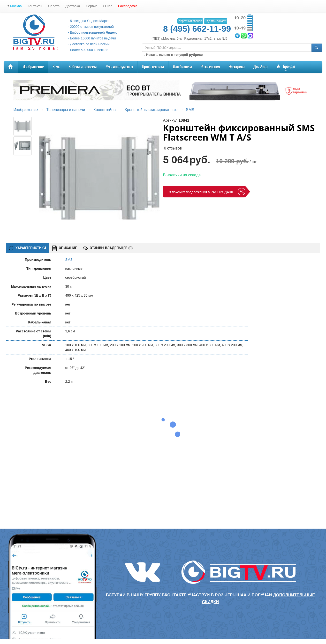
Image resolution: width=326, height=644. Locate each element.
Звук (56, 67)
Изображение (33, 67)
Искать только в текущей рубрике (172, 55)
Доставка (73, 6)
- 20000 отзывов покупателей (91, 27)
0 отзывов (173, 148)
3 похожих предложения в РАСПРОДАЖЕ (202, 192)
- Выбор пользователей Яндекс (93, 32)
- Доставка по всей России (89, 44)
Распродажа (128, 6)
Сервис (91, 6)
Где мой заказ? (216, 21)
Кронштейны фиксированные (151, 110)
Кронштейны (105, 110)
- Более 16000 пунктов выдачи (92, 38)
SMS (190, 110)
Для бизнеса (182, 67)
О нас (108, 6)
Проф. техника (153, 67)
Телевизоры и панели (66, 110)
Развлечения (210, 67)
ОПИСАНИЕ (65, 248)
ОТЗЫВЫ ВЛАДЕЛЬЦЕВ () (108, 248)
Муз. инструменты (119, 67)
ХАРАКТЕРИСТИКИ (27, 248)
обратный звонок (190, 21)
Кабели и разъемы (83, 67)
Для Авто (260, 67)
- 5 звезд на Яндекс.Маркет (89, 21)
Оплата (54, 6)
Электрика (237, 67)
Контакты (35, 6)
